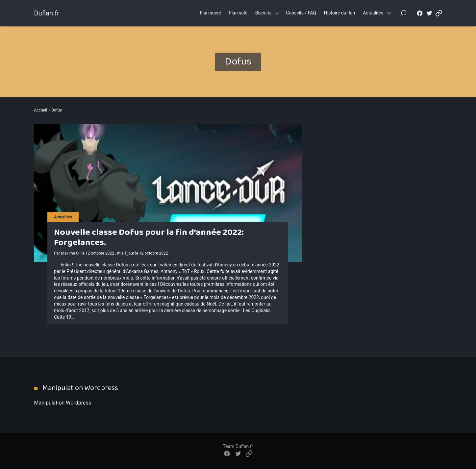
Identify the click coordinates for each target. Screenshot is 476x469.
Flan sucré (211, 13)
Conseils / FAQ (301, 13)
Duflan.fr (47, 13)
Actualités (373, 13)
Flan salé (238, 13)
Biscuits (263, 13)
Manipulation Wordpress (63, 403)
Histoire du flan (339, 13)
